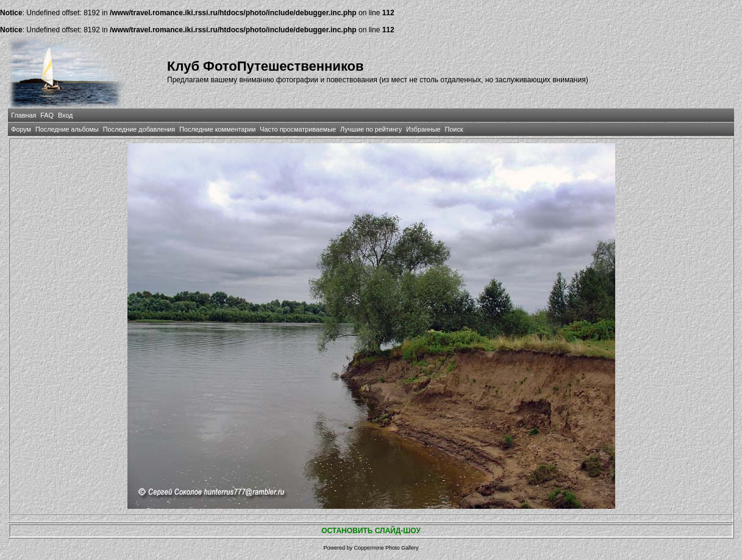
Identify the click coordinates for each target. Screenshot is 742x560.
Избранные (423, 129)
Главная (23, 115)
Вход (65, 115)
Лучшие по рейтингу (371, 129)
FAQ (47, 115)
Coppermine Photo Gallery (386, 548)
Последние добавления (139, 129)
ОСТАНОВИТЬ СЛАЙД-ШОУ (371, 531)
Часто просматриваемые (298, 129)
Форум (21, 129)
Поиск (454, 129)
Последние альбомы (67, 129)
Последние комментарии (217, 129)
